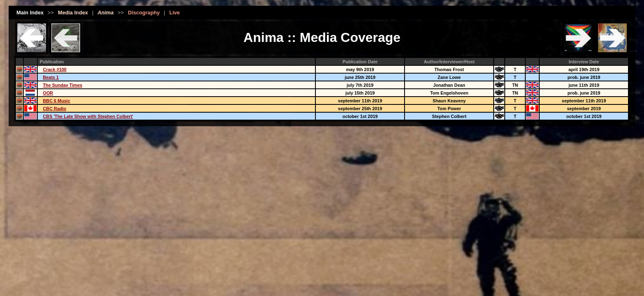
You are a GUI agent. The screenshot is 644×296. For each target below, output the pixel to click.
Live (175, 13)
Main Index (30, 13)
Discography (144, 13)
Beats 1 (51, 77)
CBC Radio (54, 109)
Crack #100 (54, 69)
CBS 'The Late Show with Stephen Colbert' (88, 116)
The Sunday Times (62, 85)
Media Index (73, 13)
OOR (48, 93)
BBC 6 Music (56, 101)
